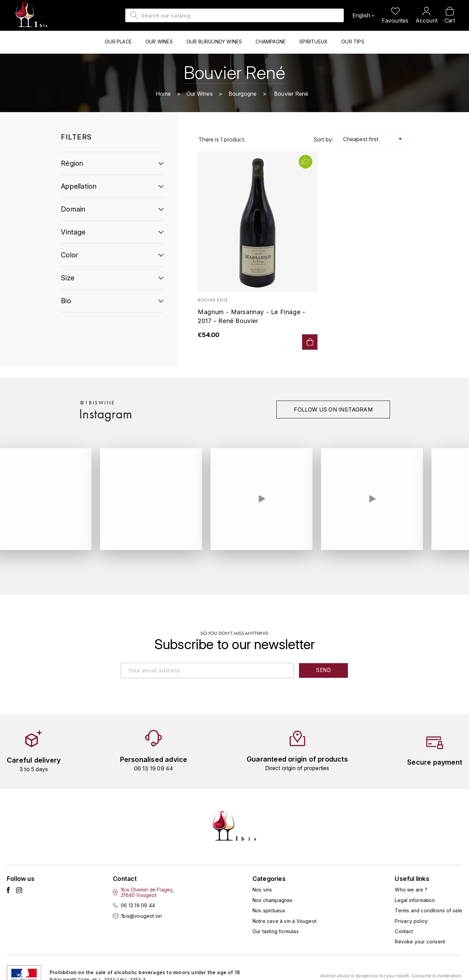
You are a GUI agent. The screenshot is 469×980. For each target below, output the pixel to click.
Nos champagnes (273, 900)
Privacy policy (411, 921)
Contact (404, 931)
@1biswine (97, 403)
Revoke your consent (420, 942)
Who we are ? (411, 890)
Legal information (415, 900)
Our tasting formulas (276, 931)
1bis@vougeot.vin (141, 916)
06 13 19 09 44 (138, 905)
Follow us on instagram (333, 410)
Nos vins (262, 890)
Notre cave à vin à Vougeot (284, 921)
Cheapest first (374, 139)
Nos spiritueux (269, 910)
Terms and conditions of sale (428, 910)
